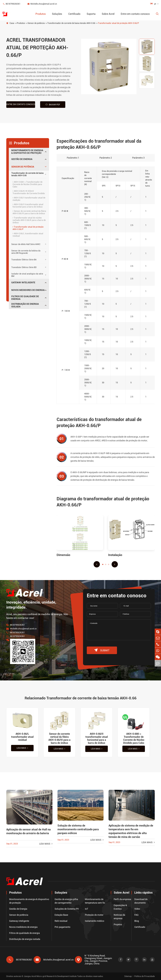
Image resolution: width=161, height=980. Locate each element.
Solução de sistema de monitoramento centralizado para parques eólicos (78, 829)
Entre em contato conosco (135, 14)
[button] (97, 564)
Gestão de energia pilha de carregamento (66, 901)
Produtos (41, 14)
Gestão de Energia (22, 159)
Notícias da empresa (119, 917)
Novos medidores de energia (28, 290)
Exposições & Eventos (120, 907)
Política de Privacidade (145, 976)
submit (102, 650)
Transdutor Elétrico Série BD (24, 267)
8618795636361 (11, 4)
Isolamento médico (95, 921)
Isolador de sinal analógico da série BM (27, 275)
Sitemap (128, 976)
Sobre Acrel (108, 14)
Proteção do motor (94, 915)
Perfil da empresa (122, 899)
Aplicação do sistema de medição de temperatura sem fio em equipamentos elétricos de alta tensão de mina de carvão (131, 831)
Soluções (57, 14)
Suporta (91, 14)
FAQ (136, 915)
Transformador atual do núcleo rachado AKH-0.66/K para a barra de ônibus (29, 220)
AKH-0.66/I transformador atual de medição (29, 199)
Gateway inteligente (23, 282)
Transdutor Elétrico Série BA (24, 260)
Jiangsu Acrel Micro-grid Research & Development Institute (50, 976)
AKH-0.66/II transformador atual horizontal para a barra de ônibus (28, 206)
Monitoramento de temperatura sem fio (95, 901)
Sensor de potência (36, 23)
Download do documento (141, 901)
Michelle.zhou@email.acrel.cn (42, 4)
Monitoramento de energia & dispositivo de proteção (27, 152)
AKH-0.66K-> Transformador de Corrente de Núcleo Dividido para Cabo (27, 184)
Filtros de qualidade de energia (25, 298)
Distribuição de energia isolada (25, 305)
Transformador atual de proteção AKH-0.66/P (118, 23)
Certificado (74, 14)
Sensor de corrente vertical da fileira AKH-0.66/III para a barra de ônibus (29, 212)
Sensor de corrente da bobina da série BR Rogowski (26, 252)
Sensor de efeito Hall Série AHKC (26, 244)
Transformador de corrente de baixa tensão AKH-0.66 (71, 23)
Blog (137, 921)
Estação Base (61, 915)
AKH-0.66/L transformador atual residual (28, 235)
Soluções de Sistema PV (67, 909)
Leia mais (22, 748)
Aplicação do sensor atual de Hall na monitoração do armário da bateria (28, 831)
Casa (12, 23)
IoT (87, 909)
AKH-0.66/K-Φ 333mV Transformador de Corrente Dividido (29, 192)
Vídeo (137, 909)
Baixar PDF (53, 104)
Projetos (118, 924)
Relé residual (61, 921)
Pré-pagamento (62, 927)
